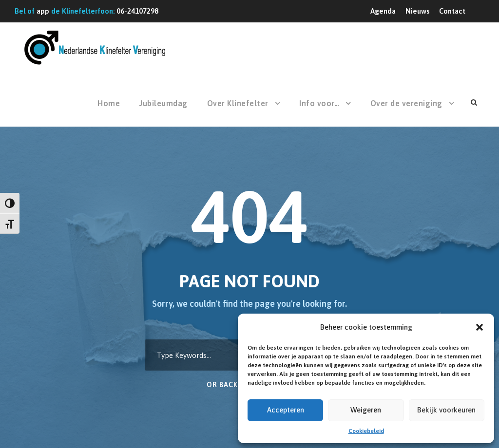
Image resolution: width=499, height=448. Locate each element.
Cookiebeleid (366, 431)
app (43, 11)
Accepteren (286, 410)
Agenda (383, 11)
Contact (452, 11)
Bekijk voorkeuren (446, 410)
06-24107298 (137, 11)
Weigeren (366, 410)
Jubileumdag (163, 103)
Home (109, 103)
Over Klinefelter (238, 103)
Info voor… (319, 103)
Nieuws (417, 11)
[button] (480, 327)
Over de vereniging (406, 103)
